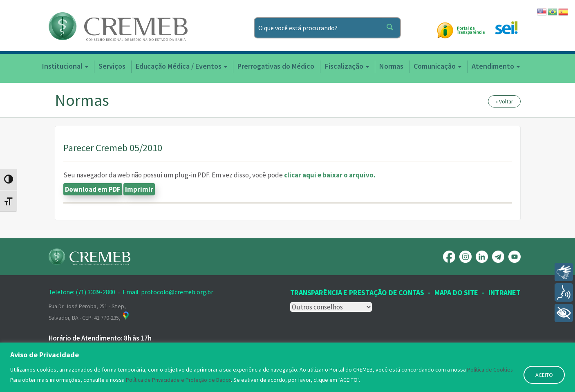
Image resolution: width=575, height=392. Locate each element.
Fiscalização (347, 66)
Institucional (65, 66)
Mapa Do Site (456, 292)
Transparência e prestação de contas (357, 292)
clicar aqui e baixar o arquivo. (330, 175)
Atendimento (496, 66)
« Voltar (504, 101)
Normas (391, 66)
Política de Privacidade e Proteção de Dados (180, 380)
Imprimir (139, 189)
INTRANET (504, 292)
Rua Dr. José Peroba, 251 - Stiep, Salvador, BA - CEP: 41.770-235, (89, 312)
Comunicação (437, 66)
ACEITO (544, 375)
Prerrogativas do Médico (276, 66)
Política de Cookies (491, 370)
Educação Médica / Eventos (181, 66)
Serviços (112, 66)
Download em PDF (93, 189)
